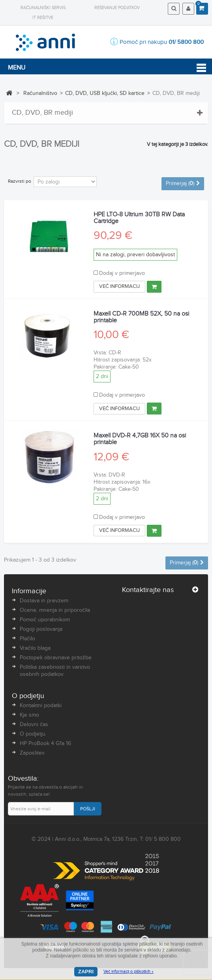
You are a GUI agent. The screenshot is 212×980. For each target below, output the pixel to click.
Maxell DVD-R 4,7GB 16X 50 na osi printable (140, 439)
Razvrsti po (20, 181)
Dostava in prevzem (44, 601)
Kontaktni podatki (41, 706)
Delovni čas (34, 725)
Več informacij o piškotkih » (129, 971)
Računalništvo (40, 93)
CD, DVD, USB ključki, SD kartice (105, 93)
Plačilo (27, 639)
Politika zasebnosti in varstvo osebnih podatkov (55, 671)
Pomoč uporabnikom (45, 620)
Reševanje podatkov (117, 8)
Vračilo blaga (35, 648)
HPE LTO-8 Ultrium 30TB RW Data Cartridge (139, 218)
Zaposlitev (32, 753)
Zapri (86, 971)
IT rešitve (43, 18)
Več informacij (119, 286)
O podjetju (33, 734)
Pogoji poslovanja (41, 629)
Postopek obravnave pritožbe (56, 658)
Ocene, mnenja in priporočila (55, 610)
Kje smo (29, 715)
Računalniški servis (43, 8)
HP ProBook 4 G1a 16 (45, 744)
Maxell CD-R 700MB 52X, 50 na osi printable (141, 317)
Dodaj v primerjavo (122, 273)
